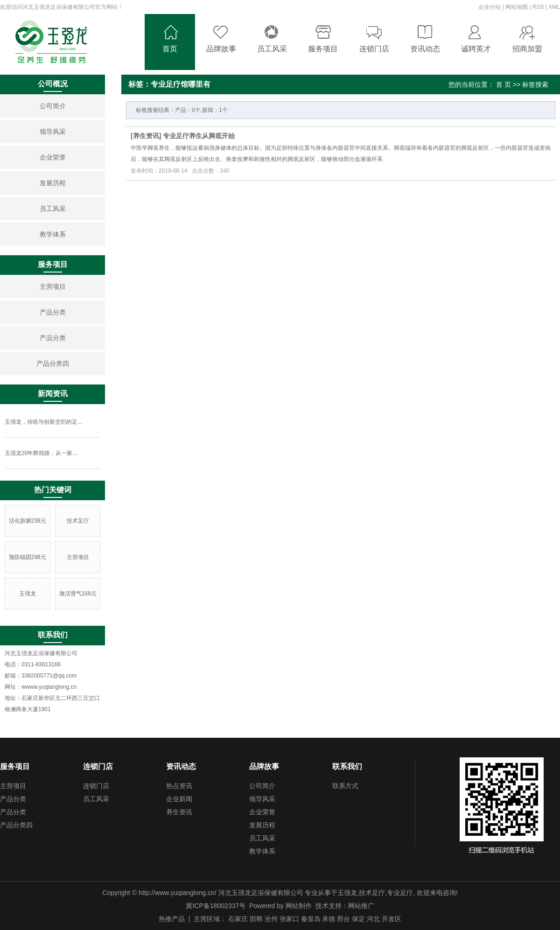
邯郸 (256, 919)
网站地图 (517, 7)
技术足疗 (78, 521)
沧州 (271, 919)
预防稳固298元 (28, 557)
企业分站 (490, 7)
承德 (329, 919)
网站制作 (299, 906)
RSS (538, 7)
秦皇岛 (311, 919)
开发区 (392, 919)
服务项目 (15, 766)
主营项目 (53, 287)
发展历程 (53, 183)
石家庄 (238, 919)
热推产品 (172, 919)
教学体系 (53, 234)
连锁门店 (98, 766)
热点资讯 (179, 786)
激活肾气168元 (78, 594)
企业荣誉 (53, 157)
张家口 (289, 919)
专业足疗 (400, 893)
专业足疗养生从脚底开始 (199, 136)
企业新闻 (179, 799)
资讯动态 (181, 766)
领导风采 (53, 132)
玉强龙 (28, 594)
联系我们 (347, 766)
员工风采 (53, 209)
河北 (373, 919)
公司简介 (53, 106)
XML (554, 7)
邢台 (343, 919)
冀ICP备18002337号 (216, 906)
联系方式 (345, 786)
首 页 (504, 84)
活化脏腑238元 (28, 521)
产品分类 (53, 312)
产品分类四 (53, 364)
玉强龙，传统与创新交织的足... (43, 422)
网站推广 (361, 906)
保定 (358, 919)
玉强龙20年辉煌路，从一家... (41, 453)
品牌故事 (264, 766)
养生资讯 (146, 136)
